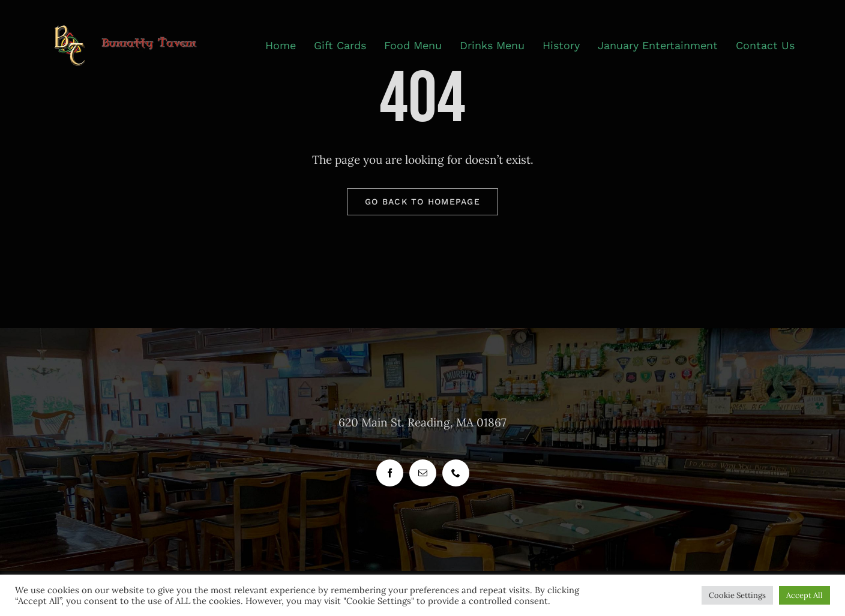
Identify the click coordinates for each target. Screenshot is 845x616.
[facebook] (390, 473)
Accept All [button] (804, 595)
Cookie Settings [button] (737, 595)
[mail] (423, 473)
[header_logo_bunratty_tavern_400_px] (132, 31)
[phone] (456, 473)
